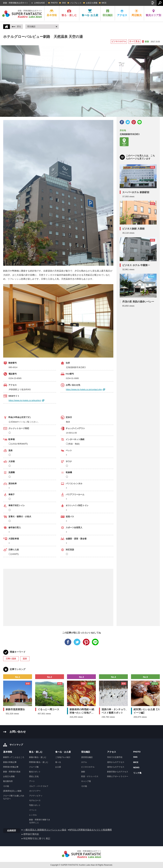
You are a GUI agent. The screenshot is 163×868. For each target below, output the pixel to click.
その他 (6, 786)
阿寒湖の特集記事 (11, 767)
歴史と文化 (34, 776)
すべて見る (134, 41)
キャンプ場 (86, 781)
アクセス (122, 13)
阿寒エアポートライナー (118, 776)
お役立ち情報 (92, 3)
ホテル (84, 762)
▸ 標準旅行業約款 (30, 834)
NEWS (136, 767)
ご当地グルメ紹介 (63, 757)
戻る (16, 26)
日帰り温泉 (11, 659)
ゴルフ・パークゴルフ (39, 786)
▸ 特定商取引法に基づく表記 (36, 838)
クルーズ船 (34, 767)
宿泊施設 (108, 13)
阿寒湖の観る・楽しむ (39, 762)
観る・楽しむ (69, 13)
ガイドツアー (35, 791)
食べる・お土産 (63, 752)
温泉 (25, 659)
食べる (58, 762)
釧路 (147, 42)
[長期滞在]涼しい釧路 (12, 791)
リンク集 (137, 773)
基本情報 (52, 13)
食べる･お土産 (90, 13)
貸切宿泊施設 (87, 757)
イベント (33, 810)
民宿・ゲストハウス (90, 776)
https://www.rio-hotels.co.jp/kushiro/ (25, 400)
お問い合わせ (18, 732)
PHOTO (54, 3)
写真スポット (35, 805)
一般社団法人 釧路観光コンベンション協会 (45, 830)
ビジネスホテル (119, 41)
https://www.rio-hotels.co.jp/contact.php (84, 389)
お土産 (58, 767)
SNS (64, 3)
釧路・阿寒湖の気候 (12, 772)
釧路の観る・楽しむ (38, 757)
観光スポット (35, 772)
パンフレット (76, 3)
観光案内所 (8, 781)
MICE (104, 3)
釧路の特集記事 (10, 762)
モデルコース (35, 800)
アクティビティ (36, 796)
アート (32, 781)
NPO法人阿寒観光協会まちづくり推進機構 (90, 830)
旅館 (83, 772)
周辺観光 (137, 13)
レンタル (33, 815)
